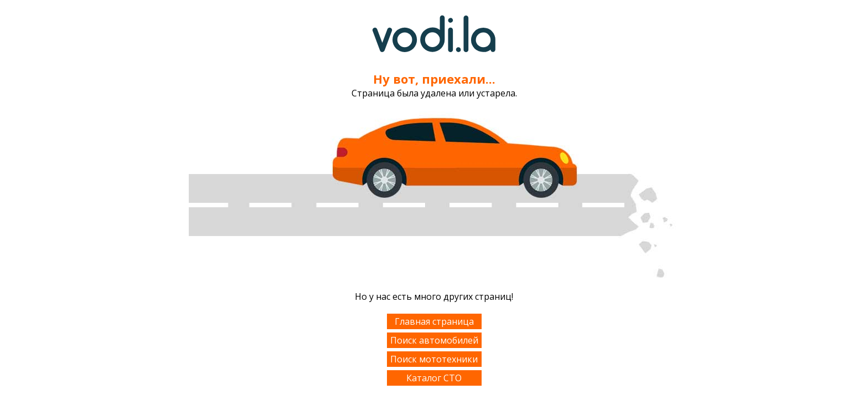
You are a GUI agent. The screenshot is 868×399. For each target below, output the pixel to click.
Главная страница (434, 321)
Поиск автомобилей (434, 340)
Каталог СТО (434, 378)
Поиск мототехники (434, 359)
